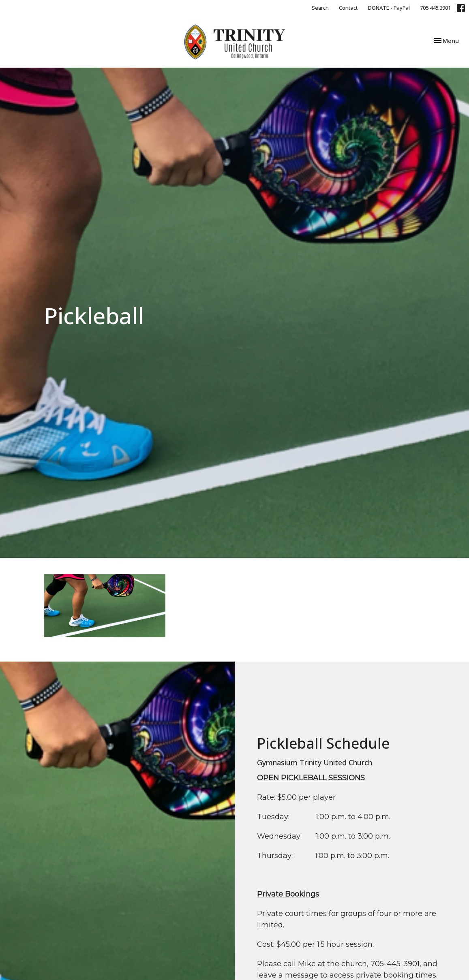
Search (320, 8)
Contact (348, 8)
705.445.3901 (435, 8)
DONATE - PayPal (389, 8)
